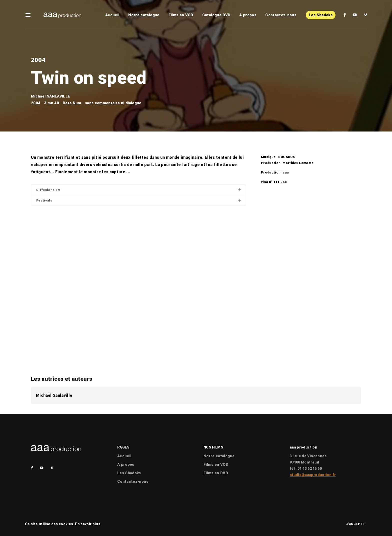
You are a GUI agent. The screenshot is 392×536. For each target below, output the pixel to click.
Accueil (112, 15)
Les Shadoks (321, 15)
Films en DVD (216, 473)
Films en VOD (181, 15)
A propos (248, 15)
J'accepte (355, 524)
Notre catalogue (144, 15)
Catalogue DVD (216, 15)
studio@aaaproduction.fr (313, 475)
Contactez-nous (281, 15)
